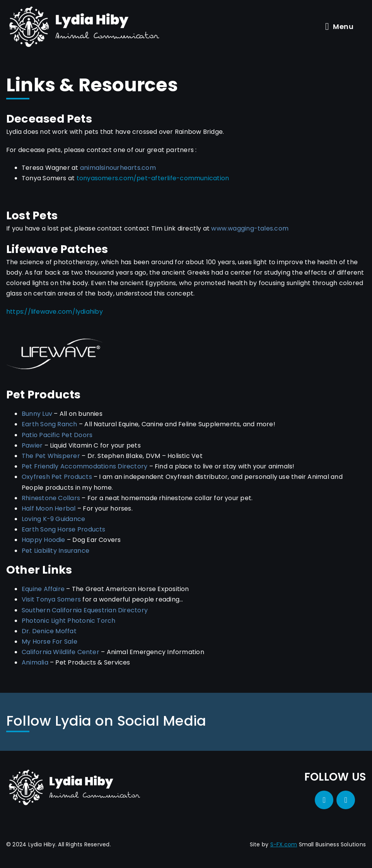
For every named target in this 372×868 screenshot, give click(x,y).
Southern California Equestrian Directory (85, 610)
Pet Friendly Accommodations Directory (84, 466)
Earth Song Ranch (49, 424)
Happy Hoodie (44, 540)
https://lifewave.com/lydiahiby (55, 312)
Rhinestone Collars (51, 498)
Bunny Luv (37, 414)
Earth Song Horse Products (64, 529)
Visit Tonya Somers (51, 599)
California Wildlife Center (61, 652)
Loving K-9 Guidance (53, 519)
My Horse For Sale (49, 642)
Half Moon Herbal (49, 508)
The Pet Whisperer (51, 456)
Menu (339, 27)
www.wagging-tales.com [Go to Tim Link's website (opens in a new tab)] (250, 228)
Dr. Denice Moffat (49, 631)
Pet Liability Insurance (55, 551)
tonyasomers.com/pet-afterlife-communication (153, 178)
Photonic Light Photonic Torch (69, 621)
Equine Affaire (43, 589)
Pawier (32, 445)
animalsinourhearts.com (118, 168)
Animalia (35, 662)
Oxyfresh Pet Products (57, 477)
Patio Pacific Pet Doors (57, 435)
